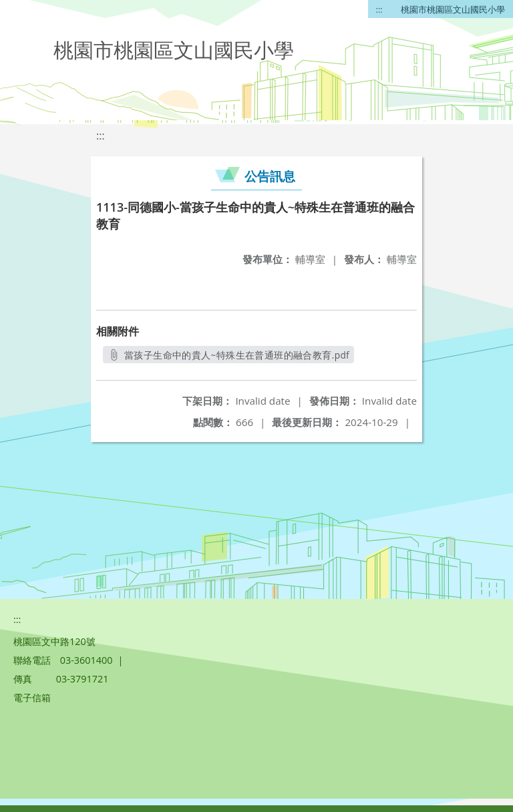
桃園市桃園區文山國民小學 (453, 9)
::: (379, 9)
